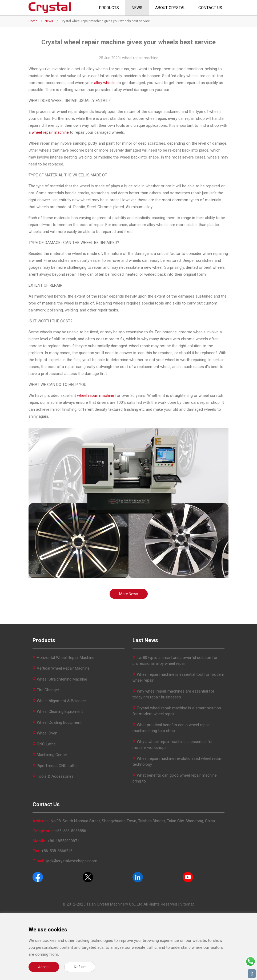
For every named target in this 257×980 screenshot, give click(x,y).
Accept (44, 967)
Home (33, 21)
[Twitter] (88, 877)
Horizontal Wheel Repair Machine (66, 658)
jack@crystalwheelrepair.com (72, 861)
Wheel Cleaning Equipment (60, 712)
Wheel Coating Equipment (59, 722)
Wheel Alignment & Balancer (61, 701)
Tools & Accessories (55, 776)
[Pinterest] (138, 877)
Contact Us (210, 8)
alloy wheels (105, 83)
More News (129, 594)
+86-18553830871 (63, 841)
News (137, 8)
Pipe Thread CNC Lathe (57, 766)
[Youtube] (188, 877)
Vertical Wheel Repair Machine (63, 668)
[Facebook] (38, 877)
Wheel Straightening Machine (62, 679)
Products (109, 8)
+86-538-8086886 (71, 831)
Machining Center (52, 755)
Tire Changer (48, 690)
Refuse (80, 967)
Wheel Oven (47, 733)
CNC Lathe (46, 744)
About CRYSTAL (170, 8)
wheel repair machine (50, 132)
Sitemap (187, 904)
